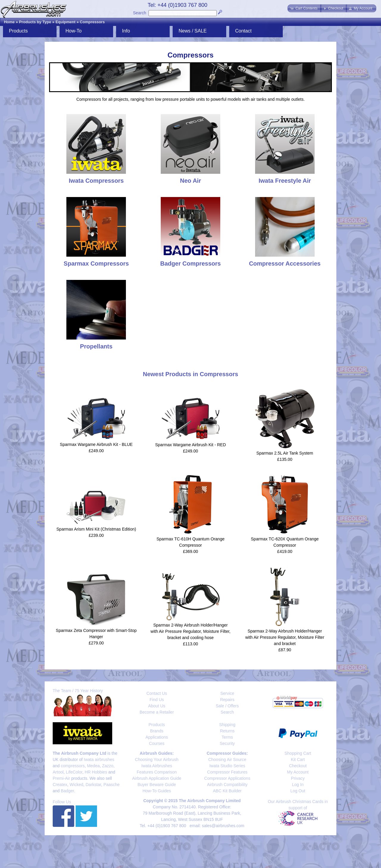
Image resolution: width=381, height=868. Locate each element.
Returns (227, 731)
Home (9, 22)
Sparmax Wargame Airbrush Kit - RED (190, 445)
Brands (157, 731)
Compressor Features (227, 772)
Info (126, 31)
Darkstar (93, 785)
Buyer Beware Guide (157, 785)
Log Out (298, 791)
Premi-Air (61, 778)
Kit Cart (298, 759)
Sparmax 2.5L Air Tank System (285, 453)
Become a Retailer (157, 712)
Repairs (227, 700)
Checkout (298, 766)
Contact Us (157, 693)
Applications (157, 737)
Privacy (298, 778)
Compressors (92, 22)
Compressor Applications (227, 778)
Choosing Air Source (227, 759)
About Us (157, 706)
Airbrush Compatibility (227, 785)
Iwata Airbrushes (157, 766)
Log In (298, 785)
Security (227, 743)
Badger (67, 791)
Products (18, 31)
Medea (93, 766)
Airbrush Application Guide (157, 778)
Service (227, 693)
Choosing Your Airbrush (157, 759)
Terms (227, 737)
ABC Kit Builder (227, 791)
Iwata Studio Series (227, 766)
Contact (243, 31)
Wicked (76, 785)
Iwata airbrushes (99, 759)
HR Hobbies (96, 772)
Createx (60, 785)
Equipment (65, 22)
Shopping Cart (298, 753)
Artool (58, 772)
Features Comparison (157, 772)
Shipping (227, 725)
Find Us (157, 700)
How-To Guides (157, 791)
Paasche (111, 785)
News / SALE (193, 31)
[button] (304, 8)
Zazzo (108, 766)
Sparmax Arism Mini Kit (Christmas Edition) (96, 529)
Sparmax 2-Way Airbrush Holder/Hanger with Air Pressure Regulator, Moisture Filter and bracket (285, 637)
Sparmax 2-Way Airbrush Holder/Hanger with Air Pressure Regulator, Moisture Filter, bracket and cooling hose (190, 631)
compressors (73, 766)
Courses (157, 743)
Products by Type (35, 22)
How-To (74, 31)
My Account (298, 772)
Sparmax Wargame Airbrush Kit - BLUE (96, 444)
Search (140, 13)
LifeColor (74, 772)
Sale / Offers (227, 706)
